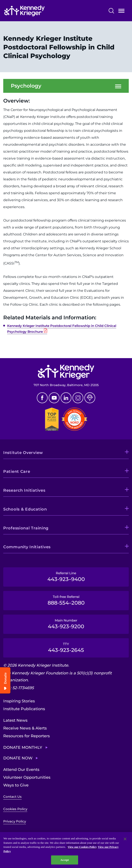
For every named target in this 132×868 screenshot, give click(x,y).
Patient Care (17, 472)
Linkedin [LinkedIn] (66, 398)
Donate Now (18, 758)
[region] (66, 850)
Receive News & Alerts (25, 728)
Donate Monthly (23, 747)
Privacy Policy (15, 821)
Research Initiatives (24, 490)
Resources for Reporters (27, 736)
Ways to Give (16, 785)
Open (121, 12)
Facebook (42, 398)
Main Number (66, 624)
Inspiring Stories (19, 701)
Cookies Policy (15, 809)
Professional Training (26, 528)
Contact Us (12, 797)
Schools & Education (25, 509)
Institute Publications (24, 709)
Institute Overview (23, 453)
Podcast (90, 398)
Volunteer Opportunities (27, 777)
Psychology (26, 86)
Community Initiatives (27, 547)
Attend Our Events (21, 770)
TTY (66, 648)
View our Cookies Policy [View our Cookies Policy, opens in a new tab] (82, 847)
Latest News (15, 720)
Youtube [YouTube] (54, 398)
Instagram (78, 398)
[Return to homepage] (38, 11)
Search (111, 11)
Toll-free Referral (66, 600)
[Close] (125, 839)
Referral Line (66, 577)
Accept (65, 860)
